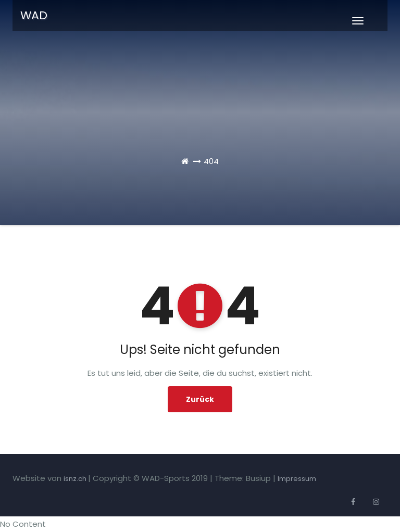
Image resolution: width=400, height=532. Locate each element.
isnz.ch (76, 479)
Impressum (297, 479)
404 (211, 161)
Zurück (200, 399)
